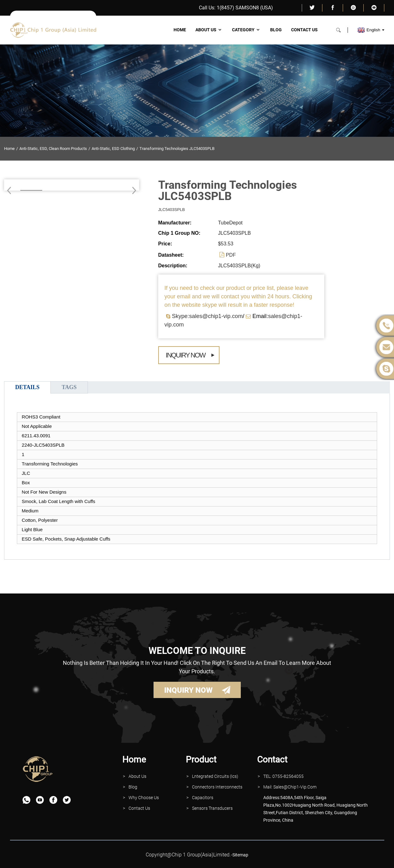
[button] (132, 190)
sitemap (240, 855)
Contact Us (304, 30)
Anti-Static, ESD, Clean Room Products (53, 149)
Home (180, 30)
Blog (276, 30)
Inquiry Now (186, 355)
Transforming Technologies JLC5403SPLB (177, 149)
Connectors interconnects (217, 787)
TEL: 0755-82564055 (283, 776)
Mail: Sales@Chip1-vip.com (290, 787)
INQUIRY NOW (188, 690)
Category (246, 30)
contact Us (139, 808)
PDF (231, 255)
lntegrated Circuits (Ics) (215, 776)
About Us (209, 30)
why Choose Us (144, 798)
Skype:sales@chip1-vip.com (207, 316)
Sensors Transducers (212, 808)
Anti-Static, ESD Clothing (113, 149)
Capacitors (203, 798)
